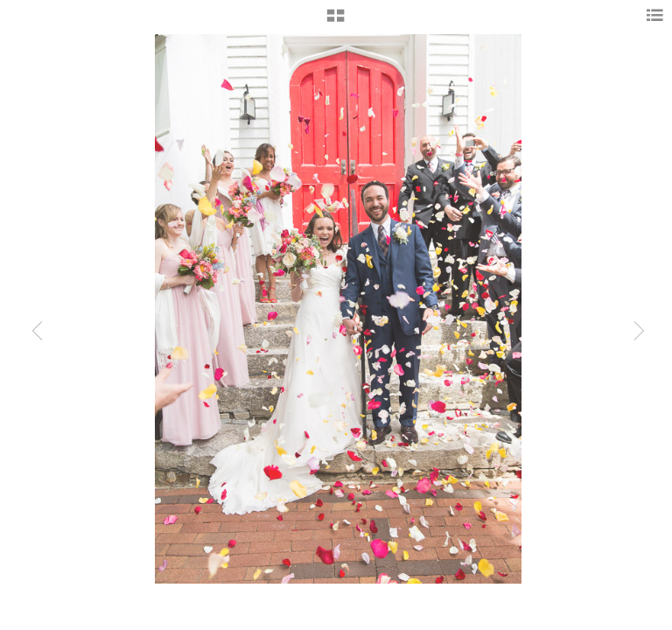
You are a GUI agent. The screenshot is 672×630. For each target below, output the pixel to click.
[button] (336, 22)
